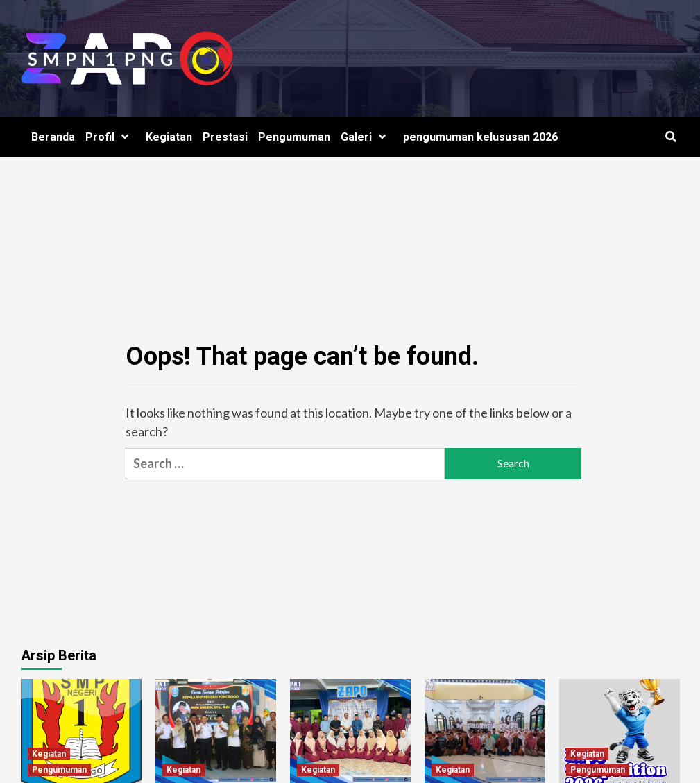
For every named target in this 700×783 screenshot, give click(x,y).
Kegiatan (169, 137)
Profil (110, 137)
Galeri (367, 137)
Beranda (53, 137)
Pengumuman (294, 137)
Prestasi (225, 137)
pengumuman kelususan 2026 (480, 137)
